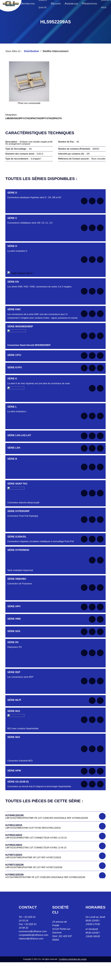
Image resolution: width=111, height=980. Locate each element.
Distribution (32, 51)
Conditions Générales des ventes (73, 959)
